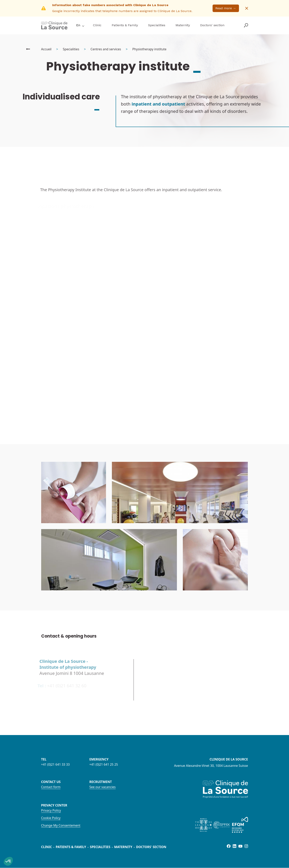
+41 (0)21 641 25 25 (104, 764)
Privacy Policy (51, 810)
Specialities (157, 25)
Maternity (183, 25)
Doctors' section (212, 25)
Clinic (97, 25)
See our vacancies (103, 787)
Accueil (46, 49)
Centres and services (106, 49)
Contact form (51, 787)
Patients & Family (125, 25)
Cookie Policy (51, 818)
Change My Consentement (61, 825)
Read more (226, 8)
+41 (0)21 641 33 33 (55, 764)
